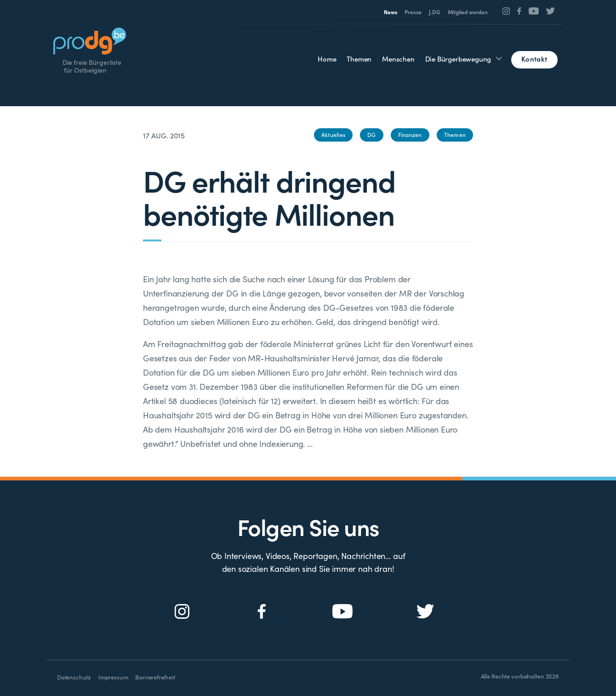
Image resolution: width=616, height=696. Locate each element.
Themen (359, 59)
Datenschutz (74, 677)
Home (327, 59)
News (391, 12)
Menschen (398, 59)
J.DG (434, 12)
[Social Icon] (506, 11)
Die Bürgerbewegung (458, 59)
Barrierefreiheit (155, 677)
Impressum (113, 677)
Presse (413, 12)
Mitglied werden (468, 12)
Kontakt (534, 59)
